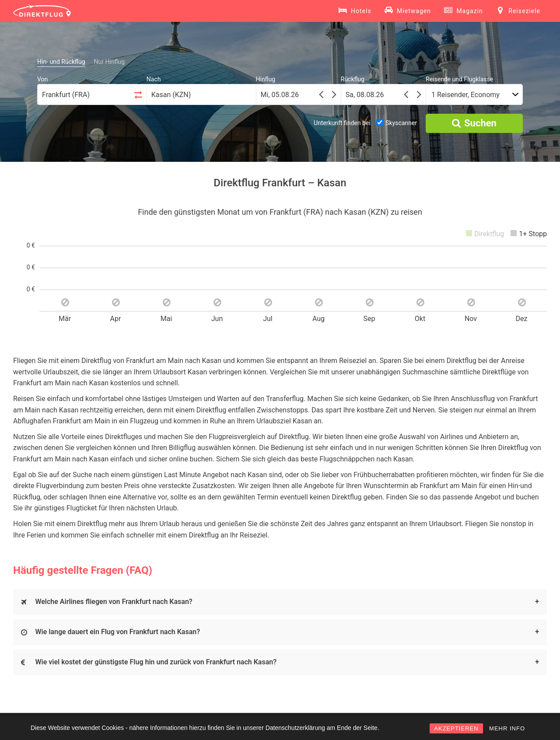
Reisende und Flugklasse (459, 79)
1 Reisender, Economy (465, 95)
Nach (154, 79)
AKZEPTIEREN (456, 728)
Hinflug (266, 79)
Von (42, 79)
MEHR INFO (507, 728)
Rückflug (353, 79)
